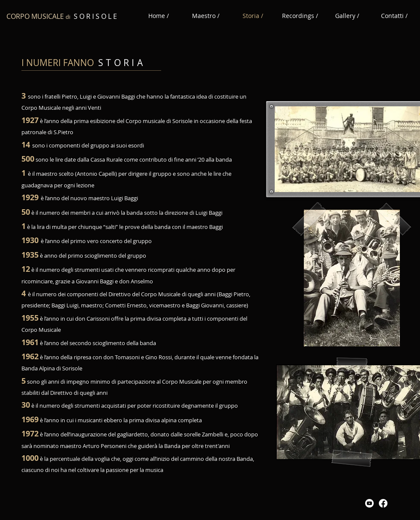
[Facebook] (383, 503)
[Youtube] (369, 503)
